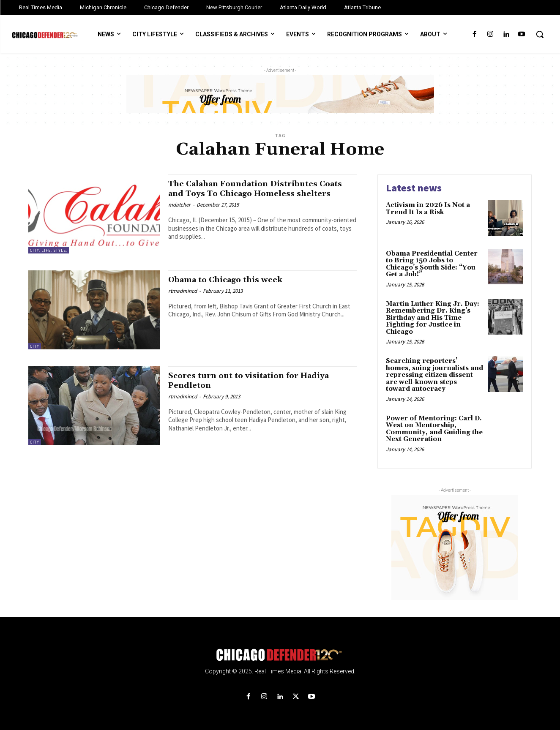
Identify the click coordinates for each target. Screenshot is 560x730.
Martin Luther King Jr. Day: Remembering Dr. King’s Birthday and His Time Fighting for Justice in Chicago (433, 318)
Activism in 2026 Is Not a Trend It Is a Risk (428, 209)
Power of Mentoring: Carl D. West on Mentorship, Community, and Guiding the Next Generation (434, 429)
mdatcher (179, 214)
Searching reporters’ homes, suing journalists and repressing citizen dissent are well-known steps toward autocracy (434, 375)
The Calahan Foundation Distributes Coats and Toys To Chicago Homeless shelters (253, 193)
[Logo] (280, 655)
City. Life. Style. (49, 250)
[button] (540, 34)
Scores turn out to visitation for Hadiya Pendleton (258, 380)
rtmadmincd (183, 291)
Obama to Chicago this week (233, 280)
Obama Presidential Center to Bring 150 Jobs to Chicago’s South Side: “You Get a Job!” (432, 264)
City (35, 346)
